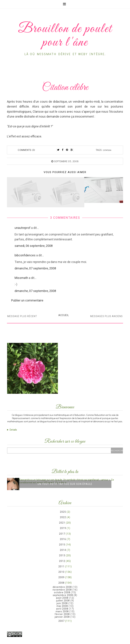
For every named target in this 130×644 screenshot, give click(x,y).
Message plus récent (22, 316)
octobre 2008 (62, 592)
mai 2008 (62, 606)
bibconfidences (25, 255)
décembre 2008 (62, 587)
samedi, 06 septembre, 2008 (34, 246)
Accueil (64, 315)
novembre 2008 (62, 590)
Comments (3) (26, 150)
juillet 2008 (63, 601)
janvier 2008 (62, 617)
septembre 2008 (63, 595)
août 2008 (62, 598)
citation (107, 150)
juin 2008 (62, 603)
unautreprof (23, 228)
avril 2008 (62, 609)
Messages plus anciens (106, 316)
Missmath (21, 278)
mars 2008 (62, 611)
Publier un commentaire (27, 300)
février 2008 (62, 614)
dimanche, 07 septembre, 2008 (35, 268)
